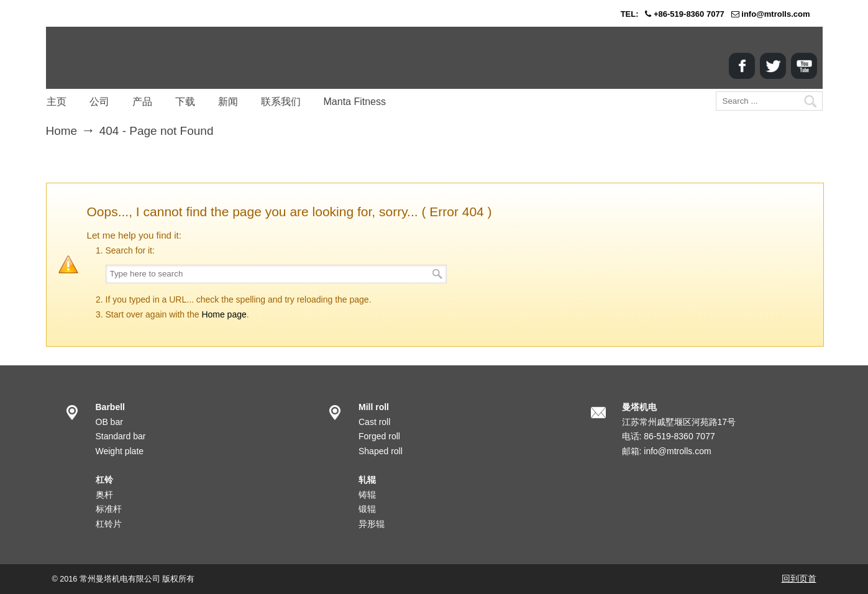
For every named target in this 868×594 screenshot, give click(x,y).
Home (62, 131)
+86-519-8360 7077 (689, 14)
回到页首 (799, 578)
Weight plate (120, 451)
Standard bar (121, 436)
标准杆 (109, 509)
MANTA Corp (117, 58)
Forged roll (379, 436)
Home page (224, 314)
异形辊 (372, 524)
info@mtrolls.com (775, 14)
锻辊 (367, 509)
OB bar (109, 422)
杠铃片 (109, 524)
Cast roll (374, 422)
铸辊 (367, 495)
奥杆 (104, 495)
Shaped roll (381, 451)
